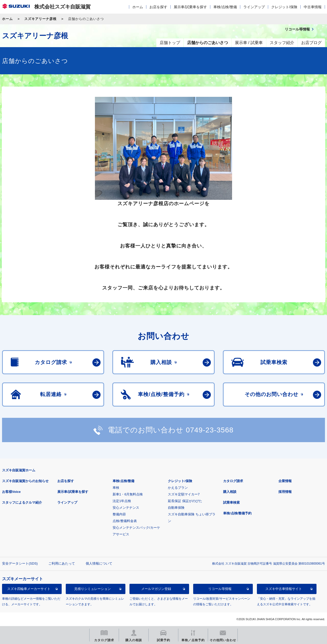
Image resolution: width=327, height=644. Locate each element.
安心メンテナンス (126, 508)
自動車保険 (176, 508)
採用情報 (285, 492)
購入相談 (230, 492)
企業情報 (285, 481)
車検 (116, 488)
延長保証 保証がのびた (185, 501)
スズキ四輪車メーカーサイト (29, 589)
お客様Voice (11, 492)
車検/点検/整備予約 (237, 513)
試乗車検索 (231, 502)
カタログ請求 (233, 481)
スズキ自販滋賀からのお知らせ (25, 481)
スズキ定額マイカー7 (184, 494)
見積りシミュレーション (92, 589)
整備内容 (119, 514)
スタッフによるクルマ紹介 (22, 502)
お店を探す (158, 7)
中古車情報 (313, 7)
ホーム (138, 7)
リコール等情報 (220, 589)
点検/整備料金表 (125, 521)
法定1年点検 (122, 501)
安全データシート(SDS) (20, 563)
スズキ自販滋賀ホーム (19, 470)
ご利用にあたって (62, 563)
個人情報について (99, 563)
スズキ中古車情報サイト (284, 589)
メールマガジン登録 (156, 589)
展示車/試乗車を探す (190, 7)
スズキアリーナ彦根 (40, 19)
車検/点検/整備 (225, 7)
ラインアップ (254, 7)
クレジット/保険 (284, 7)
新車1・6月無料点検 (128, 494)
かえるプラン (178, 488)
